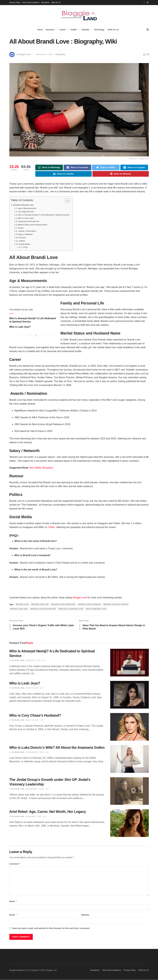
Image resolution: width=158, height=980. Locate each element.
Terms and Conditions (31, 3)
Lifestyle (85, 30)
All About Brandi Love (23, 205)
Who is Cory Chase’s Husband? (35, 715)
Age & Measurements (27, 208)
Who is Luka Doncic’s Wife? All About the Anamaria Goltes (57, 747)
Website (85, 915)
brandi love (22, 604)
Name (13, 901)
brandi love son (19, 609)
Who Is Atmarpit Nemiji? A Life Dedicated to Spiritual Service (44, 215)
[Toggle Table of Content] (66, 201)
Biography (61, 54)
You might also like (26, 212)
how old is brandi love (71, 609)
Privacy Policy (15, 3)
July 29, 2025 (32, 688)
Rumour (22, 238)
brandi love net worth (116, 604)
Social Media (24, 244)
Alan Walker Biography (41, 468)
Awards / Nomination (27, 231)
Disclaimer (45, 3)
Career (63, 30)
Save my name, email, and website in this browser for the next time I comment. (51, 928)
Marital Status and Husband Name (33, 225)
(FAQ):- (26, 247)
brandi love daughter (63, 604)
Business (50, 30)
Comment (15, 864)
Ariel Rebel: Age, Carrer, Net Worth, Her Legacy (48, 812)
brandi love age (40, 604)
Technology (99, 30)
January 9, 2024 (34, 816)
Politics (22, 241)
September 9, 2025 (44, 54)
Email (13, 915)
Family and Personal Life (29, 221)
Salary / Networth (25, 234)
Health (73, 30)
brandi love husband (89, 604)
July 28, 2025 (32, 720)
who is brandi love (96, 609)
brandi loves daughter (43, 609)
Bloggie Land (24, 54)
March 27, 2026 (33, 661)
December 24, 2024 (35, 789)
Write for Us (56, 3)
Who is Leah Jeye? (26, 218)
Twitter (51, 527)
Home (40, 30)
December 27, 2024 (35, 752)
